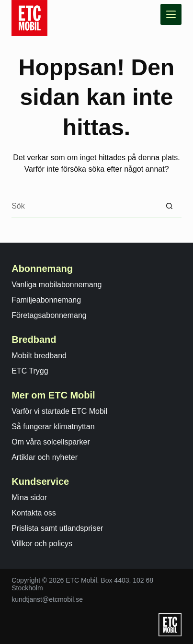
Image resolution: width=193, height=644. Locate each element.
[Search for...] (85, 206)
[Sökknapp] (170, 206)
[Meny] (171, 14)
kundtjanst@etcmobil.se (47, 599)
